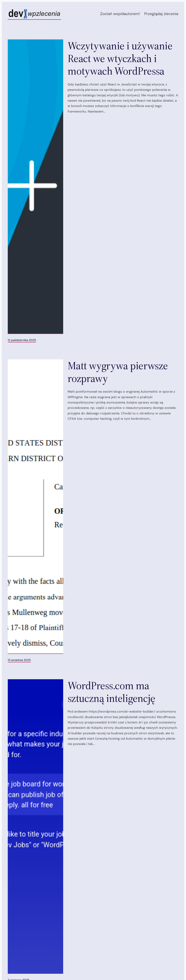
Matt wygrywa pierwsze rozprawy (118, 372)
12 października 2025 (22, 340)
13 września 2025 (19, 660)
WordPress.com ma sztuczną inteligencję (111, 692)
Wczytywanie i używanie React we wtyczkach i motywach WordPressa (120, 58)
